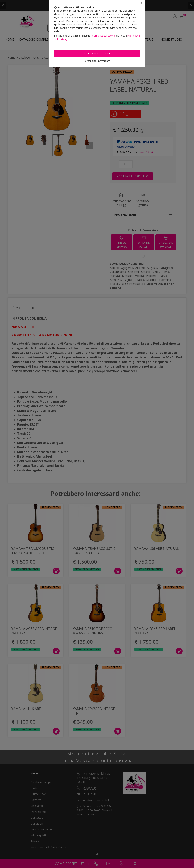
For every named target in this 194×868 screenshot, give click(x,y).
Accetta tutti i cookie (97, 53)
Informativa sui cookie (103, 36)
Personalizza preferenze (97, 61)
